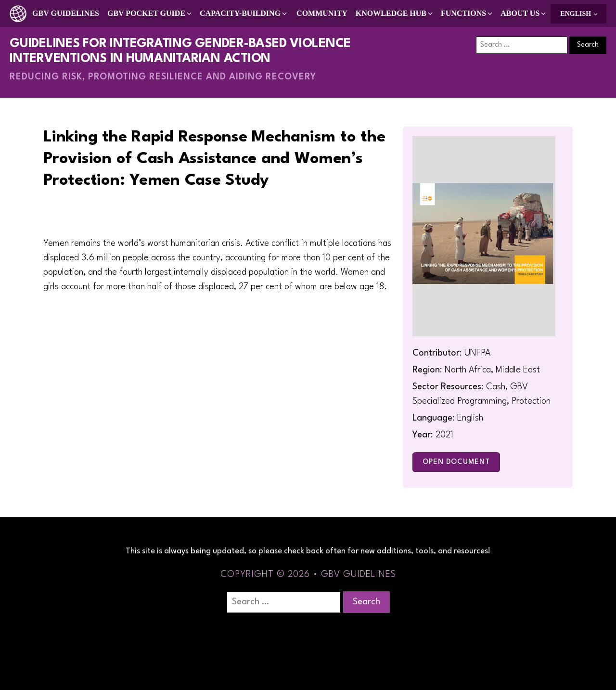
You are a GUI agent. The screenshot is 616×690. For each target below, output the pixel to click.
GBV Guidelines (66, 13)
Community (322, 13)
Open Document (456, 462)
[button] (150, 13)
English (576, 14)
